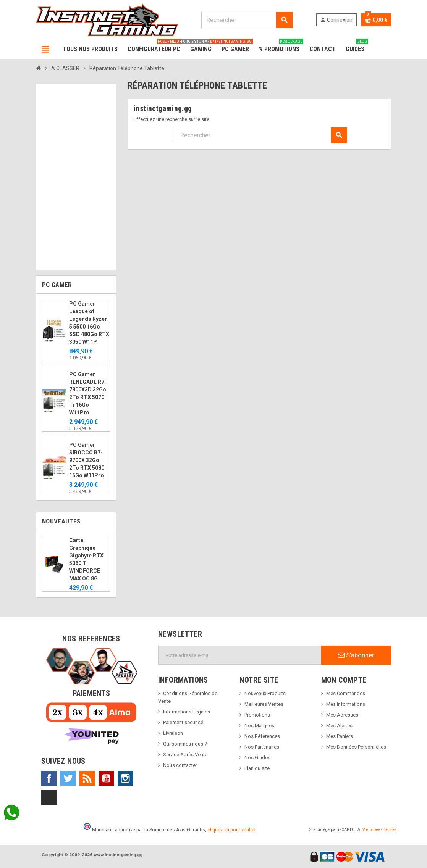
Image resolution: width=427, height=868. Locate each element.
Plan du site (257, 768)
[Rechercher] (247, 20)
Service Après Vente (185, 754)
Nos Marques (259, 725)
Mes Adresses (342, 715)
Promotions (257, 715)
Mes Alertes (339, 725)
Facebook (49, 778)
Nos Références (262, 736)
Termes (390, 830)
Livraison (173, 733)
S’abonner (356, 655)
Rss (87, 778)
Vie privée (371, 830)
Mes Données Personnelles (356, 747)
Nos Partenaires (262, 747)
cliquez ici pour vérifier (231, 830)
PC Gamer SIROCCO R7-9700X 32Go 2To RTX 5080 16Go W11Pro (87, 460)
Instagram (125, 778)
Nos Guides (257, 758)
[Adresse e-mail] (240, 655)
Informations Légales (187, 712)
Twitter (68, 778)
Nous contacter (180, 765)
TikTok (49, 797)
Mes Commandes (346, 693)
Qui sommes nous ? (185, 744)
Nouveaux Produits (265, 693)
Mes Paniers (340, 736)
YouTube (106, 778)
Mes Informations (346, 704)
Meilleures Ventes (264, 704)
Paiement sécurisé (183, 722)
